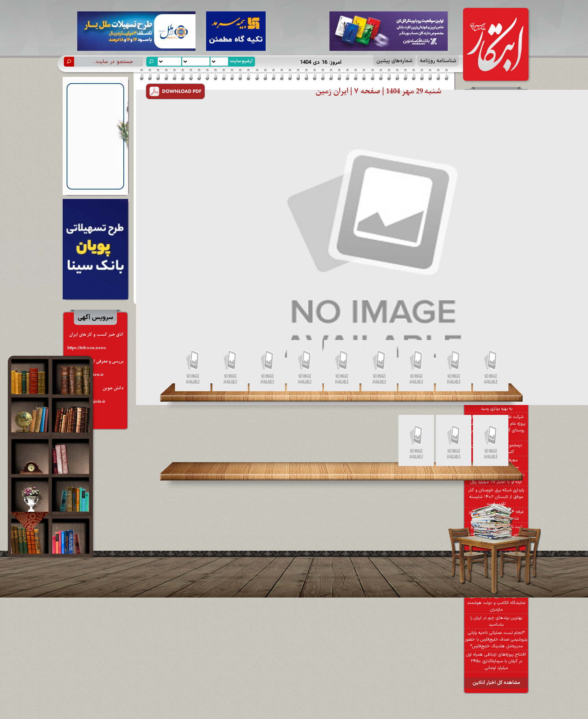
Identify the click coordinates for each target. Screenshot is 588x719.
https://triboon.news (87, 348)
